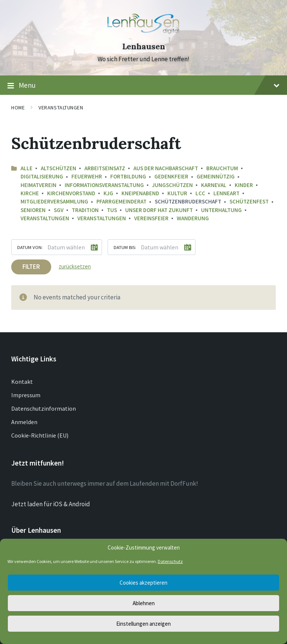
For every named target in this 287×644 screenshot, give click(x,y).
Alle (27, 168)
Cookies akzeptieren (143, 583)
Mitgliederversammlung (54, 201)
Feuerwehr (87, 176)
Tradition (85, 210)
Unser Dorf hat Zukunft (159, 210)
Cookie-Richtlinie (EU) (40, 435)
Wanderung (193, 218)
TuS (112, 210)
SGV (59, 210)
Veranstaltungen (61, 108)
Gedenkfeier (171, 176)
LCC (200, 193)
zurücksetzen (75, 266)
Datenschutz (170, 561)
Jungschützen (172, 185)
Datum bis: (125, 247)
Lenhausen (144, 46)
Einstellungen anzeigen (143, 624)
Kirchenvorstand (71, 193)
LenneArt (226, 193)
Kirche (30, 193)
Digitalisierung (42, 176)
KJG (108, 193)
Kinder (244, 185)
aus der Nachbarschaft (166, 168)
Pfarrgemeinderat (121, 201)
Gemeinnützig (216, 176)
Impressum (26, 395)
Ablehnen (144, 603)
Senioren (33, 210)
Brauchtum (222, 168)
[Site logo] (143, 33)
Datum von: (30, 247)
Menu (143, 85)
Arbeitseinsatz (105, 168)
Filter (31, 267)
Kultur (177, 193)
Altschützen (58, 168)
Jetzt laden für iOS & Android (51, 504)
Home (18, 108)
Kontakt (22, 382)
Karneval (214, 185)
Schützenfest (249, 201)
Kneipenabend (140, 193)
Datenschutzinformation (44, 408)
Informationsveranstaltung (104, 185)
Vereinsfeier (151, 218)
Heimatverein (38, 185)
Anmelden (24, 422)
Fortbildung (128, 176)
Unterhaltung (221, 210)
